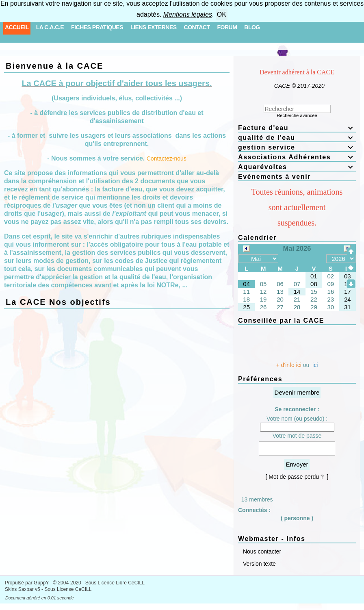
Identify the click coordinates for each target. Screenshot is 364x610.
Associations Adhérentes (297, 157)
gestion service (297, 147)
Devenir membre (297, 392)
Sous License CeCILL (68, 589)
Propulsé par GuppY (28, 583)
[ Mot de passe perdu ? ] (297, 477)
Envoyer (297, 464)
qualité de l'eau (297, 138)
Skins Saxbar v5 (23, 589)
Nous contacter (261, 551)
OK (222, 14)
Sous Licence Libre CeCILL (116, 583)
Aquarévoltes (297, 167)
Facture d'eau (297, 128)
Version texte (259, 564)
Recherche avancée (297, 115)
